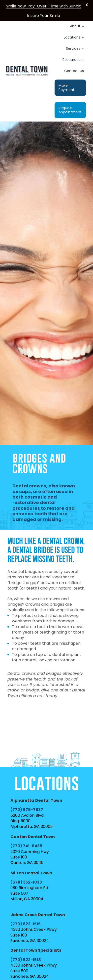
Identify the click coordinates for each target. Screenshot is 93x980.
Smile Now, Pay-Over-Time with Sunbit (43, 6)
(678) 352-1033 (26, 882)
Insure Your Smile (44, 16)
